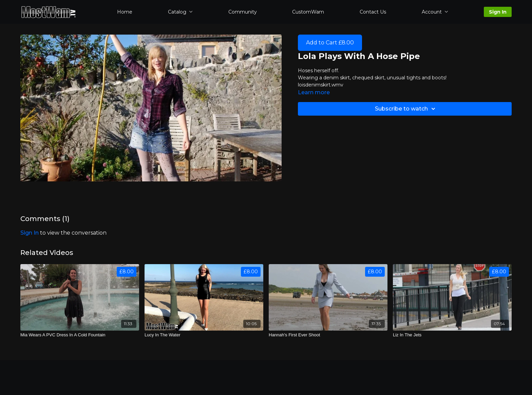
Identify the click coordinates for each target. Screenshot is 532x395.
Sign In (498, 12)
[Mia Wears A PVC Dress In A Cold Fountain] (80, 335)
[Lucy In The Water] (204, 335)
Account (435, 12)
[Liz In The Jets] (452, 335)
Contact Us (373, 12)
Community (243, 12)
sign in (30, 233)
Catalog (180, 12)
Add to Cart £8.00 (330, 43)
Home (125, 12)
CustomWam (308, 12)
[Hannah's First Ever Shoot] (328, 335)
